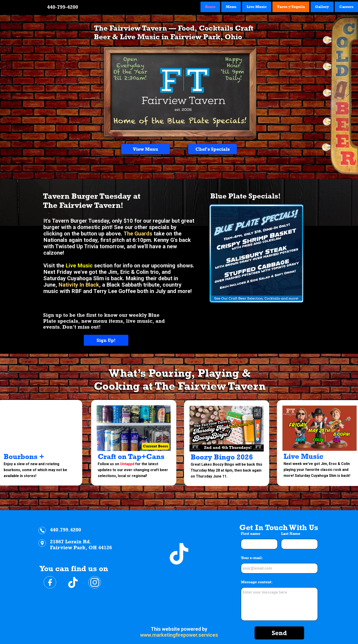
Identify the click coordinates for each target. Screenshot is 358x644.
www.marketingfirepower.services (179, 635)
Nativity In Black (79, 285)
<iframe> (179, 565)
